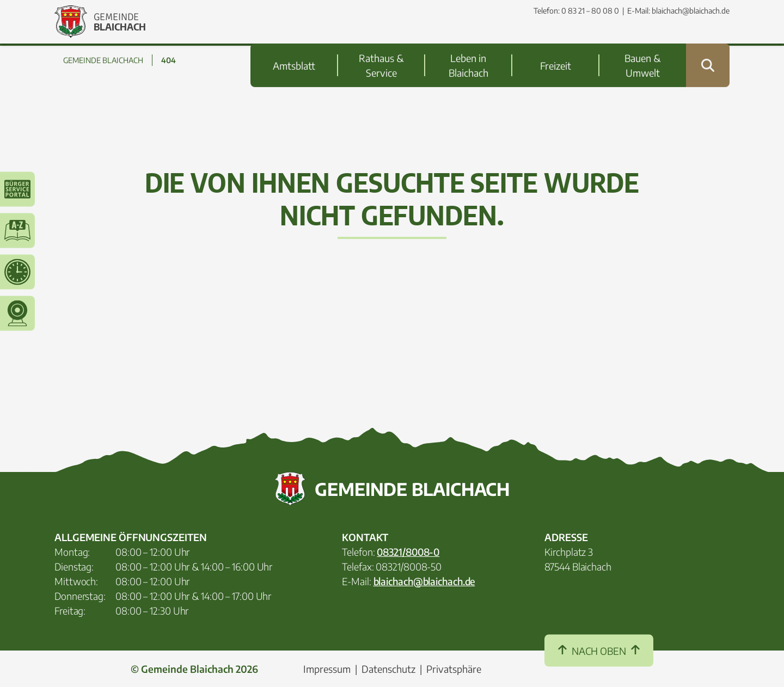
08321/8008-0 (408, 552)
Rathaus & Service (381, 44)
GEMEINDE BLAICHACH (103, 60)
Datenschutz (388, 669)
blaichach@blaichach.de (691, 11)
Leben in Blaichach (468, 44)
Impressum (327, 669)
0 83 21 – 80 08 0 (590, 11)
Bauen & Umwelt (642, 44)
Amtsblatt (294, 44)
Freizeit (556, 44)
